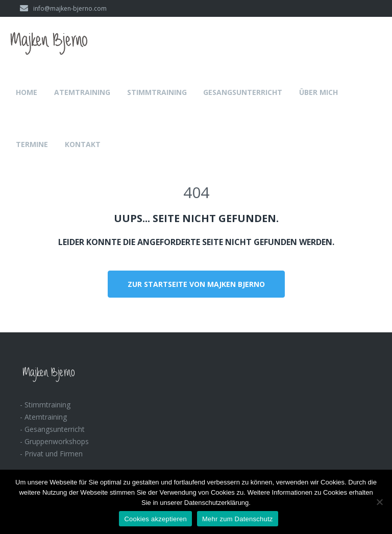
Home (27, 92)
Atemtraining (82, 92)
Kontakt (83, 144)
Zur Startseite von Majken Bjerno (196, 284)
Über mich (318, 92)
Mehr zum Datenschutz (238, 519)
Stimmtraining (157, 92)
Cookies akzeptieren (155, 519)
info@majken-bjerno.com (63, 8)
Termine (32, 144)
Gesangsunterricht (243, 92)
